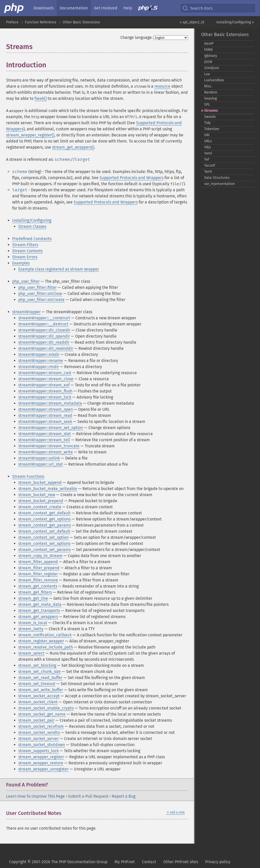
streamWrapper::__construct (44, 318)
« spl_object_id (192, 22)
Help (128, 8)
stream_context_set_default (44, 531)
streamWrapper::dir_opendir (44, 336)
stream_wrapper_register (41, 757)
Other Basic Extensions (81, 22)
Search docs (197, 8)
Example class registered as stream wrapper (59, 269)
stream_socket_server (38, 739)
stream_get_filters (35, 592)
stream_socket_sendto (39, 732)
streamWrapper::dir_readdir (44, 342)
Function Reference (41, 22)
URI (207, 135)
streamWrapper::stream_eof (44, 385)
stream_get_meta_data (40, 604)
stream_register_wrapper (41, 641)
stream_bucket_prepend (41, 501)
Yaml (208, 153)
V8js (208, 147)
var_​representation (220, 184)
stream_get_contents (38, 586)
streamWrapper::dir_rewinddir (46, 348)
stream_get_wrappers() (73, 147)
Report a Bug (124, 796)
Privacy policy (218, 862)
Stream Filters (25, 245)
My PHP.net (125, 862)
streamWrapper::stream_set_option (51, 428)
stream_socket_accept (39, 696)
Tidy (207, 123)
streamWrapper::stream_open (46, 409)
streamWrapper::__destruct (43, 324)
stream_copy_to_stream (40, 556)
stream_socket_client (38, 702)
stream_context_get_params (45, 525)
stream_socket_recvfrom (41, 726)
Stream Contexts (27, 251)
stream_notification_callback (45, 635)
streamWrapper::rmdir (39, 367)
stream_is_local (33, 623)
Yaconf (210, 165)
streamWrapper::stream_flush (45, 391)
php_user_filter (26, 281)
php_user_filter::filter (37, 287)
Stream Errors (25, 257)
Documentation (74, 8)
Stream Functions (28, 476)
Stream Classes (32, 226)
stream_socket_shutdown (42, 745)
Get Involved (106, 8)
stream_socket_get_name (42, 714)
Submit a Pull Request (88, 796)
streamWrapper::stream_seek (45, 422)
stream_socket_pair (36, 720)
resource (162, 86)
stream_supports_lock (38, 751)
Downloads (44, 8)
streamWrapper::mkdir (39, 354)
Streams (211, 111)
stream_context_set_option (43, 537)
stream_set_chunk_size (39, 672)
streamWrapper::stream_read (45, 415)
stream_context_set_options (44, 543)
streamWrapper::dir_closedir (44, 330)
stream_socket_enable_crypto (46, 708)
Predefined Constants (32, 239)
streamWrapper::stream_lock (45, 397)
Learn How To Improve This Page (35, 796)
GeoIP (209, 44)
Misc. (208, 86)
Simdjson (212, 68)
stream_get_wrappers (38, 617)
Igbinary (211, 56)
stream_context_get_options (44, 519)
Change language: (136, 37)
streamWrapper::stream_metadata (50, 403)
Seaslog (210, 98)
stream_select (31, 653)
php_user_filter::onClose (40, 294)
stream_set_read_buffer (40, 678)
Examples (21, 263)
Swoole (210, 117)
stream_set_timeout (37, 684)
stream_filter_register (38, 574)
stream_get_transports (39, 611)
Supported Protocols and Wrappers (132, 178)
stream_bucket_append (40, 483)
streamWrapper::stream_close (46, 379)
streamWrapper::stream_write (46, 452)
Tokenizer (212, 129)
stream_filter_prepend (39, 568)
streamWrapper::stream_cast (45, 373)
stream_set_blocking (37, 665)
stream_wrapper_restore (41, 763)
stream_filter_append (38, 562)
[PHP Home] (14, 8)
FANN (208, 50)
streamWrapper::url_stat (41, 464)
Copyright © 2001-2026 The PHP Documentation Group (58, 862)
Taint (208, 172)
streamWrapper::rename (41, 361)
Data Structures (217, 178)
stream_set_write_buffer (41, 690)
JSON (208, 62)
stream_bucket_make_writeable (48, 489)
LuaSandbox (214, 80)
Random (211, 92)
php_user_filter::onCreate (41, 300)
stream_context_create (40, 507)
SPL (207, 105)
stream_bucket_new (37, 495)
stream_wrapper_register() (30, 135)
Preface (12, 22)
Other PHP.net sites (181, 862)
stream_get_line (33, 598)
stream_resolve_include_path (46, 647)
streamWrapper (26, 312)
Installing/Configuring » (235, 22)
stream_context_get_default (44, 513)
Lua (207, 74)
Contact (149, 862)
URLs (208, 141)
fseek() (41, 98)
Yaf (207, 159)
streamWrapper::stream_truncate (49, 446)
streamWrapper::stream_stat (45, 434)
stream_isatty (31, 629)
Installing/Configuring (32, 220)
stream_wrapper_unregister (43, 769)
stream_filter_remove (38, 580)
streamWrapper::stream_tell (44, 440)
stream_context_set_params (44, 550)
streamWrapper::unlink (39, 458)
